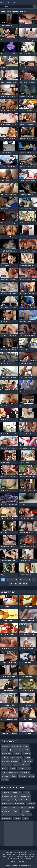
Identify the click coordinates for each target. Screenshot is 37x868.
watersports (8, 800)
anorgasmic (8, 754)
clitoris (18, 765)
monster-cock (20, 804)
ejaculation (15, 772)
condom (6, 776)
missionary (23, 807)
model (28, 757)
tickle (6, 769)
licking (28, 792)
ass (31, 761)
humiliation (7, 792)
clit (29, 769)
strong (22, 769)
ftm (28, 750)
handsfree (16, 761)
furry (13, 757)
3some (14, 750)
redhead (6, 815)
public (26, 819)
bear (22, 750)
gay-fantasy (26, 796)
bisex (14, 807)
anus (32, 776)
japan (29, 800)
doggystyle (7, 804)
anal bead (23, 776)
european (7, 811)
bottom (6, 761)
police (6, 757)
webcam (17, 811)
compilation (8, 819)
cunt (15, 776)
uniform (18, 819)
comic (13, 769)
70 (16, 584)
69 (11, 584)
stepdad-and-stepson (11, 796)
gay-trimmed (27, 815)
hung (33, 807)
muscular (32, 804)
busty (6, 780)
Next (25, 584)
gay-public (19, 800)
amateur (27, 765)
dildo (5, 772)
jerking (6, 807)
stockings (18, 792)
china (27, 746)
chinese (6, 746)
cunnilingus (26, 772)
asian (6, 750)
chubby (18, 754)
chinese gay (17, 746)
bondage (27, 754)
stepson (16, 815)
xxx (25, 761)
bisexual (26, 811)
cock (21, 757)
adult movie (7, 765)
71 (20, 584)
